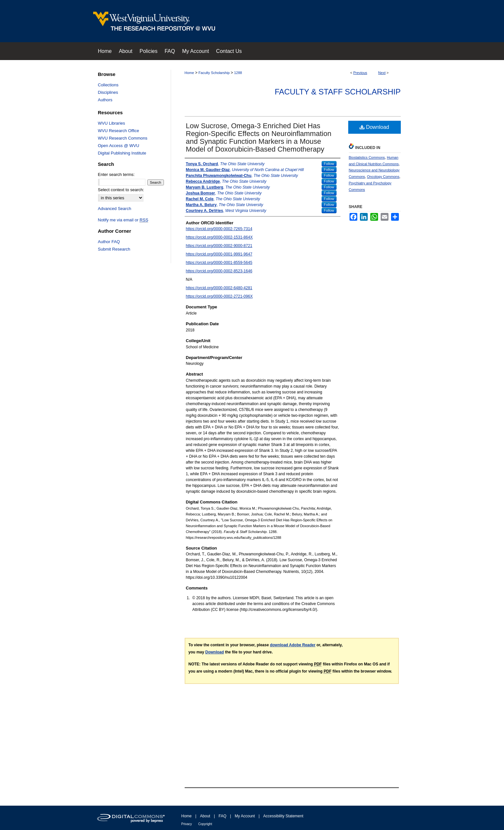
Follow (329, 164)
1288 (238, 73)
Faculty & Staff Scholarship (338, 92)
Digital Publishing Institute (122, 153)
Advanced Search (115, 209)
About (205, 816)
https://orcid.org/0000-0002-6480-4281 (219, 288)
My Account (245, 816)
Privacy (187, 824)
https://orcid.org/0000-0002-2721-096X (219, 296)
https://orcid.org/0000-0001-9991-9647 (219, 254)
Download (374, 127)
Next (382, 73)
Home (189, 73)
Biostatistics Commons (367, 157)
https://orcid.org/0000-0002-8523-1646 (219, 271)
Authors (105, 100)
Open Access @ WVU (119, 146)
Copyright (205, 824)
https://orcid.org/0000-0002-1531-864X (219, 237)
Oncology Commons (383, 177)
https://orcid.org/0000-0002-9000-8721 (219, 246)
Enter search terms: (116, 174)
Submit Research (114, 249)
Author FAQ (109, 242)
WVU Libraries (112, 123)
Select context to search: (121, 190)
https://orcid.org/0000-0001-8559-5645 (219, 263)
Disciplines (108, 92)
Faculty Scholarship (214, 73)
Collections (108, 85)
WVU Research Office (119, 131)
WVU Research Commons (123, 138)
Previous (360, 73)
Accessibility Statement (283, 816)
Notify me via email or (123, 220)
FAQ (222, 816)
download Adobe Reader (293, 645)
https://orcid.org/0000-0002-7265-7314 (219, 229)
